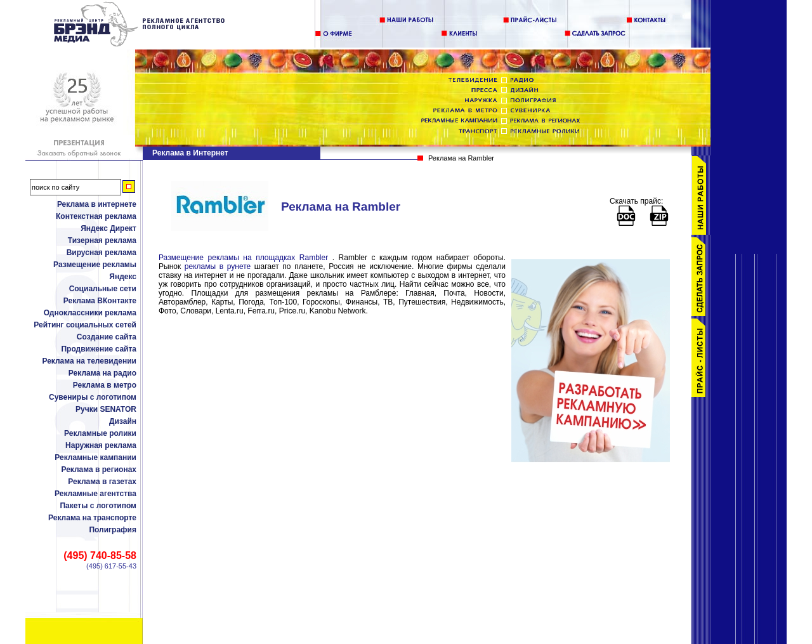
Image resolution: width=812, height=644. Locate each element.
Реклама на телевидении (89, 361)
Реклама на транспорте (92, 518)
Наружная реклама (101, 445)
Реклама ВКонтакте (100, 301)
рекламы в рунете (218, 266)
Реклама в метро (105, 385)
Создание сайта (107, 337)
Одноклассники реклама (90, 313)
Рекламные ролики (100, 433)
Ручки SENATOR (106, 409)
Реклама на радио (102, 373)
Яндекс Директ (108, 228)
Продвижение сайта (99, 349)
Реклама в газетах (102, 482)
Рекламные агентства (95, 494)
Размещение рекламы (95, 265)
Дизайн (123, 421)
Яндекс (123, 277)
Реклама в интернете (97, 204)
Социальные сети (103, 289)
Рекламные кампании (95, 457)
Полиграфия (113, 530)
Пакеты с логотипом (98, 506)
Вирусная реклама (101, 253)
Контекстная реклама (96, 216)
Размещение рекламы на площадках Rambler (243, 258)
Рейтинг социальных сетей (85, 325)
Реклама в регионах (99, 470)
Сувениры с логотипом (93, 397)
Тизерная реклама (102, 240)
